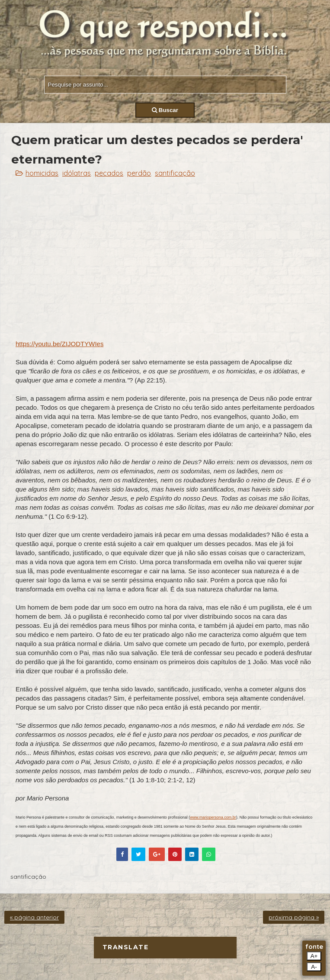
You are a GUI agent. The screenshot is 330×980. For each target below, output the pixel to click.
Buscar (165, 110)
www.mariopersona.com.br (213, 817)
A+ (314, 956)
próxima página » (294, 917)
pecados (109, 173)
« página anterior (34, 917)
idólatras (77, 173)
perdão (139, 173)
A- (314, 967)
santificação (175, 173)
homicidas (42, 173)
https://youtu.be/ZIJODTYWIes (59, 344)
